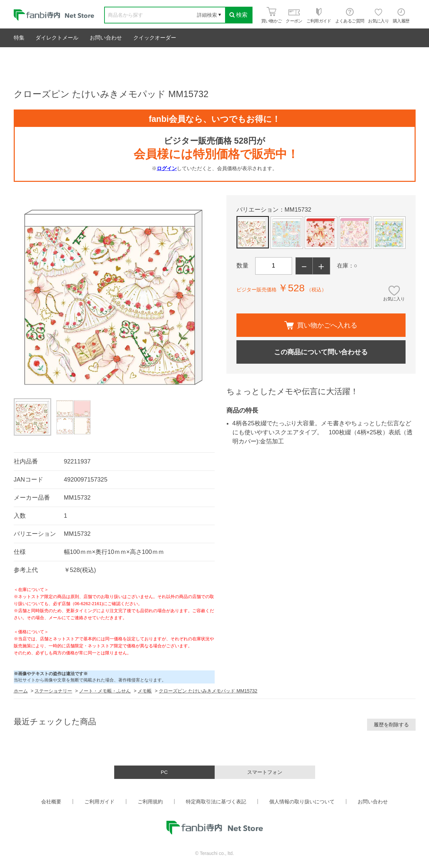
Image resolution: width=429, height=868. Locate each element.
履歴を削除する (391, 725)
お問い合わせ (106, 38)
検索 (238, 15)
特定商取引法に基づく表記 (216, 802)
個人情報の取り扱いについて (302, 802)
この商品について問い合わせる (321, 352)
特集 (19, 38)
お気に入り (394, 299)
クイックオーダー (155, 38)
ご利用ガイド (99, 802)
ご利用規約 (150, 802)
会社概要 (51, 802)
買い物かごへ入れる (321, 325)
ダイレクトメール (57, 38)
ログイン (167, 168)
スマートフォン (265, 772)
